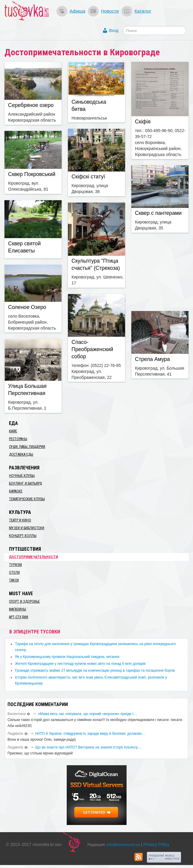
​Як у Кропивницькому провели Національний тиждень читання (67, 657)
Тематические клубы (27, 499)
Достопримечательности (34, 557)
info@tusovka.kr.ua (123, 845)
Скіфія (143, 122)
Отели (14, 572)
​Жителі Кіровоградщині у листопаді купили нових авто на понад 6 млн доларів (80, 664)
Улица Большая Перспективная (27, 390)
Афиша (77, 11)
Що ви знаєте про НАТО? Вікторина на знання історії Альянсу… (88, 747)
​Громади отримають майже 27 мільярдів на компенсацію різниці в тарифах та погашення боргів (95, 670)
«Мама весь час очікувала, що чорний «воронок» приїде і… (87, 714)
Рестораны (18, 439)
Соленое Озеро (27, 307)
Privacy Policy (156, 844)
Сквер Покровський (32, 174)
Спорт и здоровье (24, 601)
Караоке (16, 491)
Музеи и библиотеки (27, 528)
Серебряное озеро (31, 105)
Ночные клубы (22, 476)
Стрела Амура (152, 359)
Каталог (143, 11)
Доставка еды (21, 454)
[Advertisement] (162, 271)
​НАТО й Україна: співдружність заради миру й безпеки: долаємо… (90, 734)
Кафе (13, 431)
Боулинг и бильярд (25, 483)
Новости (110, 11)
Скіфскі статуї (88, 177)
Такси (14, 580)
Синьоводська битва (89, 105)
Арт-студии (19, 617)
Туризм (15, 565)
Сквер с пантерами (158, 213)
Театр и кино (20, 520)
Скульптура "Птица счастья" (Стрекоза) (96, 264)
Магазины (18, 609)
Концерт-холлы (23, 536)
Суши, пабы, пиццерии (27, 447)
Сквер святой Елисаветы (24, 247)
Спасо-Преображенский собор (92, 349)
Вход (114, 30)
